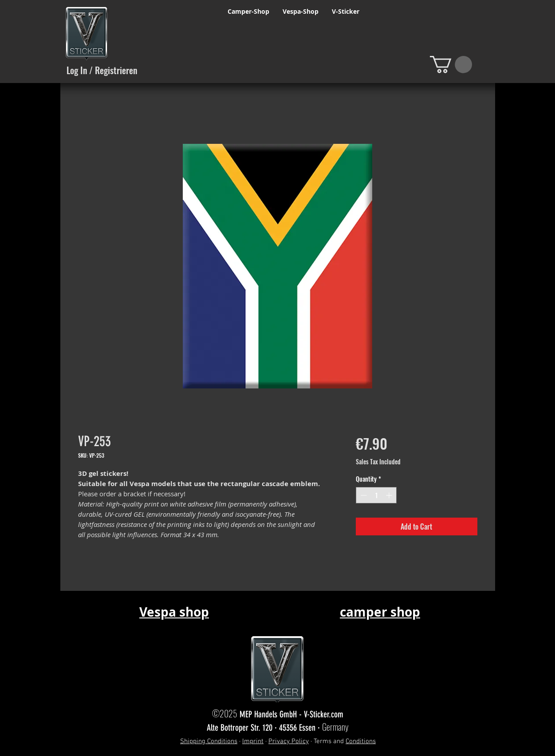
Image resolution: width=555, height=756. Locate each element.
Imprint (253, 741)
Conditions (361, 741)
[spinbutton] (376, 495)
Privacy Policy (289, 741)
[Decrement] (363, 495)
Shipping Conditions (209, 741)
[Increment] (390, 495)
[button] (451, 65)
